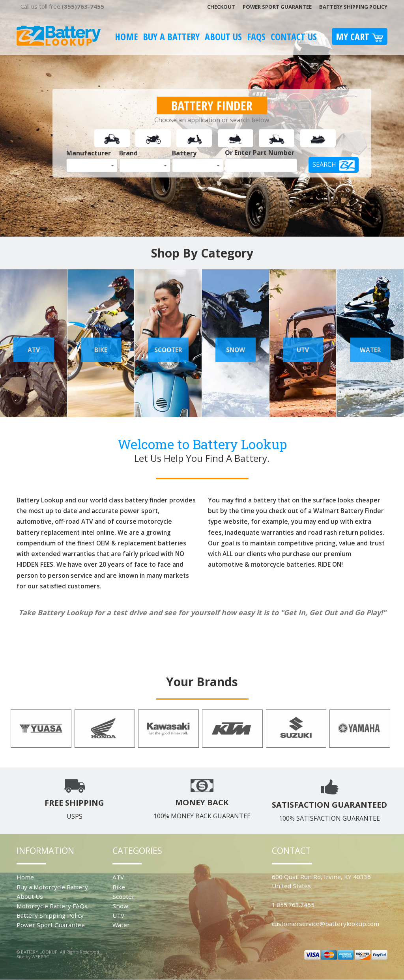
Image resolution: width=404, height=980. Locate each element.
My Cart (360, 36)
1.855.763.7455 (293, 905)
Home (126, 36)
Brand (128, 153)
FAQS (256, 36)
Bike (119, 887)
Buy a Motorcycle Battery (52, 887)
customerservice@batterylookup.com (325, 924)
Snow (120, 906)
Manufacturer (89, 153)
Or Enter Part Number (260, 153)
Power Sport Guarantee (277, 7)
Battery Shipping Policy (353, 7)
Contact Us (294, 36)
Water (121, 925)
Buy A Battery (171, 36)
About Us (223, 36)
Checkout (221, 7)
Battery (184, 153)
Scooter (123, 896)
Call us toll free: (62, 6)
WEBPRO (41, 957)
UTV (118, 915)
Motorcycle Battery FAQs (52, 906)
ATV (118, 877)
